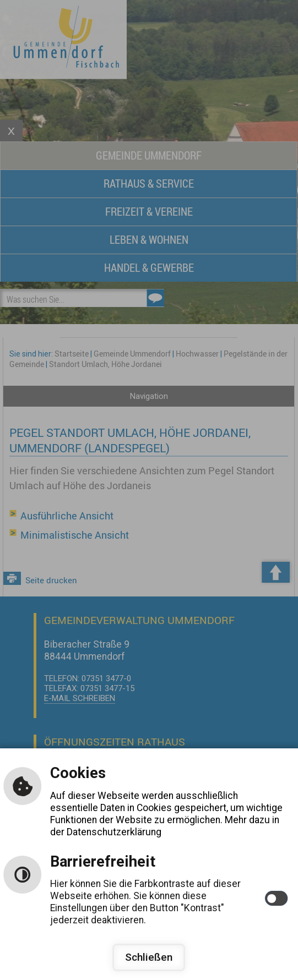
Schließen (149, 957)
